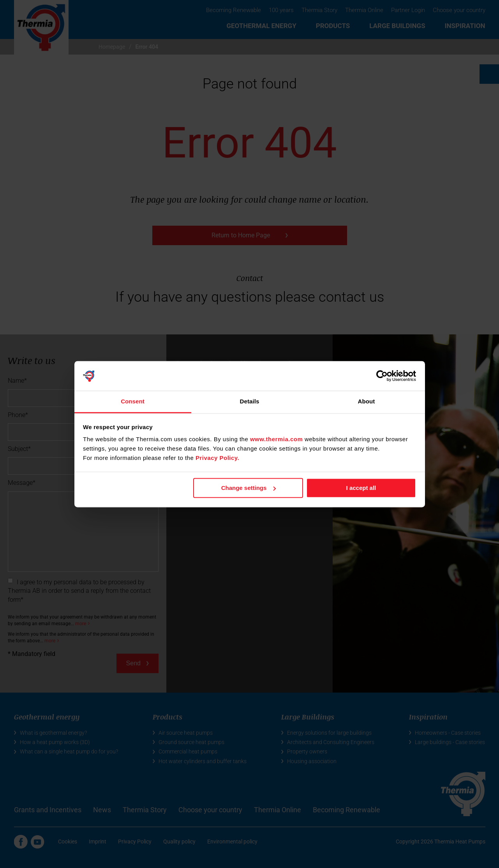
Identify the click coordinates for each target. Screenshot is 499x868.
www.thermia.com (276, 439)
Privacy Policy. (217, 458)
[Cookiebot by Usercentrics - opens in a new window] (382, 376)
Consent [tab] (133, 402)
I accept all (361, 488)
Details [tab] (250, 402)
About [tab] (367, 402)
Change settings (249, 488)
